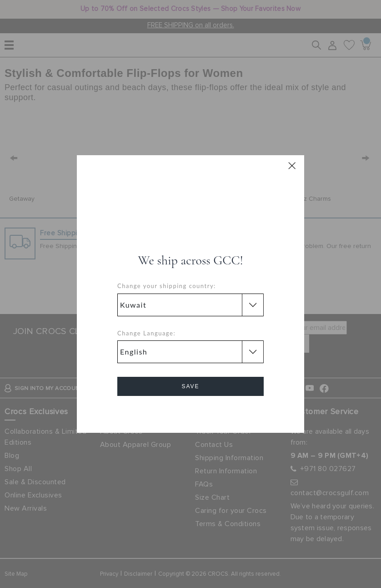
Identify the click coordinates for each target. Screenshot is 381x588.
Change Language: (146, 333)
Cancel (191, 412)
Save (190, 386)
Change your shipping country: (167, 286)
